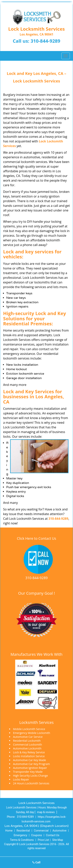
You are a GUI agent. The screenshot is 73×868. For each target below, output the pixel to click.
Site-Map (58, 840)
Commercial (41, 831)
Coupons (37, 835)
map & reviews (46, 812)
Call (36, 862)
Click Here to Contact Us (37, 538)
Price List (43, 840)
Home (9, 831)
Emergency (20, 835)
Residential (23, 831)
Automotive (60, 831)
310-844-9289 (45, 41)
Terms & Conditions (22, 840)
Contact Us (53, 835)
